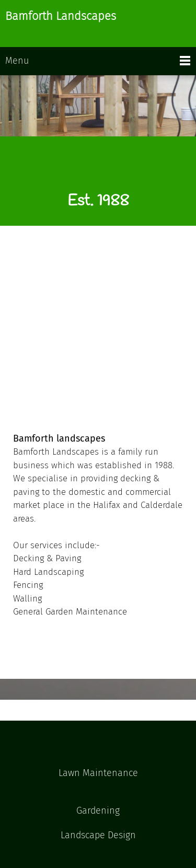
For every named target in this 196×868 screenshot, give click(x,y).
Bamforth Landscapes (61, 16)
